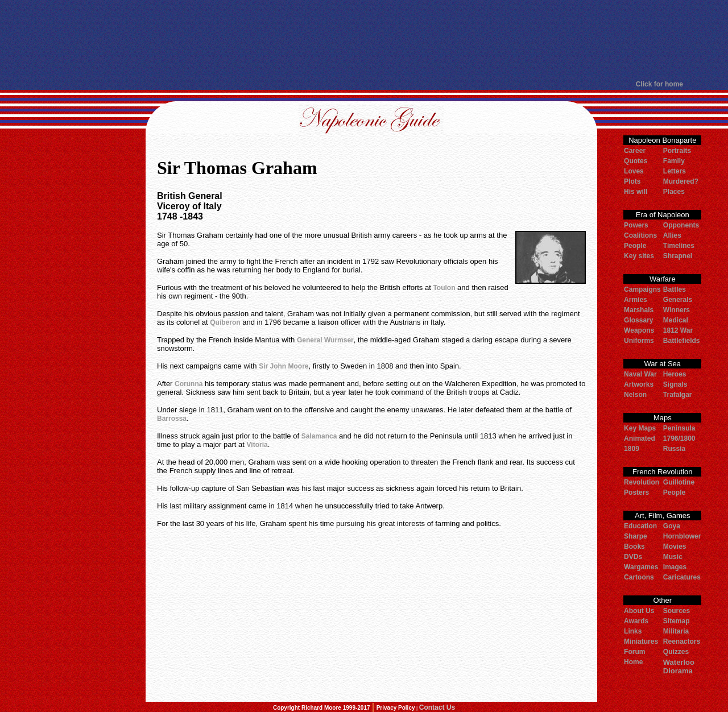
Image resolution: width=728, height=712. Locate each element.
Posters (636, 492)
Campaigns (642, 289)
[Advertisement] (363, 40)
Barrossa (172, 419)
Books (634, 547)
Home (633, 662)
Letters (675, 171)
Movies (675, 547)
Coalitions (640, 235)
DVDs (633, 557)
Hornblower (682, 536)
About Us (639, 611)
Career (635, 151)
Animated (640, 438)
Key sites (639, 256)
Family (674, 161)
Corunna (189, 384)
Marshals (639, 310)
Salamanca (319, 436)
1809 (632, 449)
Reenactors (682, 641)
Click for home (659, 84)
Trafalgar (678, 395)
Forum (634, 652)
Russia (674, 449)
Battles (675, 289)
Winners (677, 310)
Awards (636, 621)
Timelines (679, 246)
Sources (677, 611)
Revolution (642, 482)
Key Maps (640, 428)
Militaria (676, 631)
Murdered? (681, 181)
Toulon (444, 288)
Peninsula (679, 428)
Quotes (636, 161)
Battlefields (682, 341)
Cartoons (639, 577)
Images (675, 567)
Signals (675, 384)
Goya (672, 526)
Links (633, 631)
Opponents (681, 225)
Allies (672, 235)
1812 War (678, 330)
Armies (636, 300)
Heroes (675, 374)
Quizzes (676, 652)
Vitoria (257, 445)
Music (673, 557)
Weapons (639, 330)
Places (674, 192)
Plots (632, 181)
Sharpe (636, 536)
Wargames (641, 567)
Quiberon (225, 322)
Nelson (635, 395)
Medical (676, 320)
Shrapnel (678, 256)
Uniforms (639, 341)
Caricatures (682, 577)
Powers (636, 225)
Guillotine (679, 482)
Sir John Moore (284, 366)
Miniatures (641, 641)
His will (636, 192)
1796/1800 (679, 438)
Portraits (677, 151)
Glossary (638, 320)
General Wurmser (325, 340)
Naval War (640, 374)
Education (640, 526)
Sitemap (677, 621)
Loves (634, 171)
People (635, 246)
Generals (678, 300)
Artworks (639, 384)
